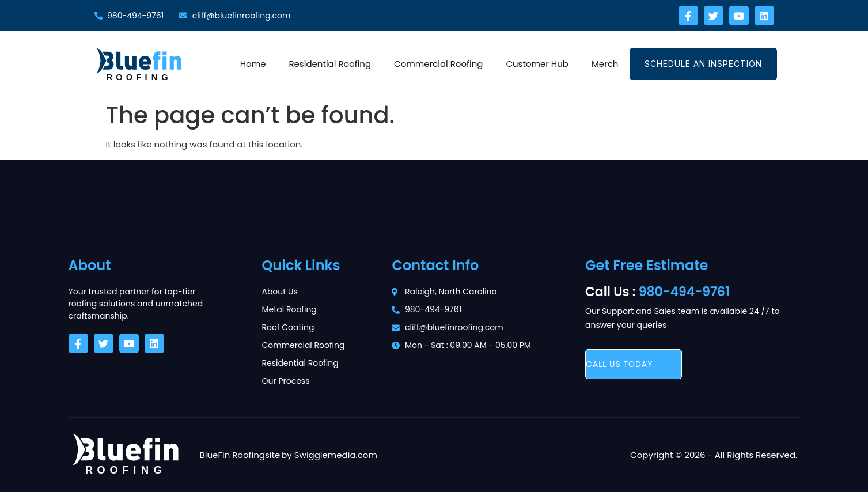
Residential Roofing (330, 64)
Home (253, 64)
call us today (619, 364)
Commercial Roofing (438, 64)
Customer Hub (537, 64)
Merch (605, 64)
